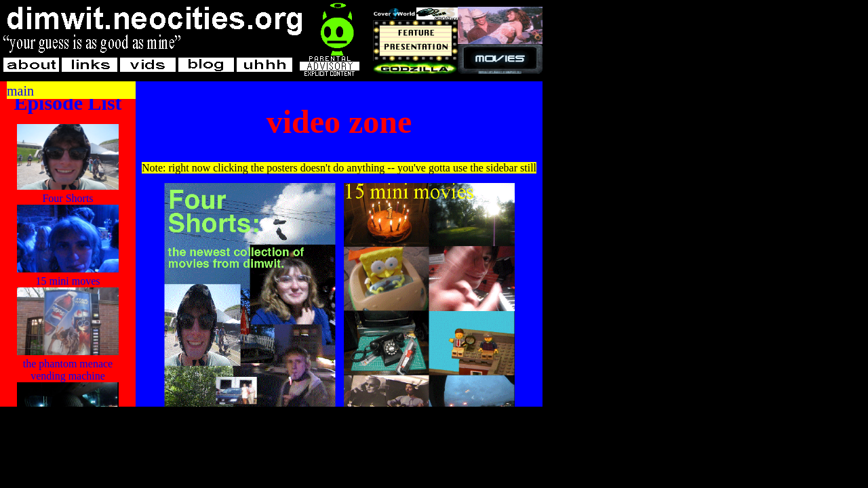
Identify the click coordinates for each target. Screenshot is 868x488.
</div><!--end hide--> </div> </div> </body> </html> (339, 244)
